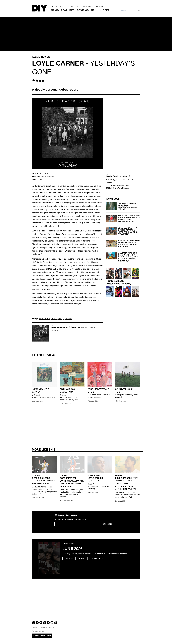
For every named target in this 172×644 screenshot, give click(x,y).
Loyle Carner (67, 319)
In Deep (104, 10)
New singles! (121, 475)
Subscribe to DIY (96, 559)
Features (68, 10)
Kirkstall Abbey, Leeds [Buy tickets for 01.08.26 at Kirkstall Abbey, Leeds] (121, 185)
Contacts (36, 627)
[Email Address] (77, 524)
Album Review (94, 475)
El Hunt (45, 173)
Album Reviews (44, 319)
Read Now (68, 559)
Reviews (83, 10)
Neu (94, 10)
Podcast (100, 7)
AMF (60, 319)
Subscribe (74, 7)
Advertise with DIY (38, 631)
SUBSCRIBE (108, 524)
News (55, 10)
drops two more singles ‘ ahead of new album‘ (127, 484)
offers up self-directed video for (128, 231)
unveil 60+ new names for (44, 481)
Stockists (52, 627)
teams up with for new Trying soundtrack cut (129, 219)
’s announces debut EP (128, 206)
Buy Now (55, 330)
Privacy (44, 627)
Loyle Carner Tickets (118, 176)
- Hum (124, 389)
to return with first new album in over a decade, (128, 257)
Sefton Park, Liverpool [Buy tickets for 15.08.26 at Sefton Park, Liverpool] (121, 188)
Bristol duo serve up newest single (129, 243)
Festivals (87, 7)
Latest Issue (58, 7)
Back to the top (42, 636)
